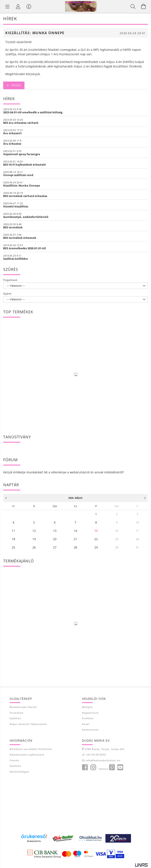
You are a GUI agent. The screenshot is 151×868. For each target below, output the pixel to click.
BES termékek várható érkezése (25, 196)
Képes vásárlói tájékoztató (28, 724)
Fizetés (14, 760)
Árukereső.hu (34, 841)
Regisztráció (90, 713)
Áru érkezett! (12, 133)
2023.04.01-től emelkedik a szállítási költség (33, 112)
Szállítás (15, 718)
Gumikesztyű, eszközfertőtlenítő (26, 217)
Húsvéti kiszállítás (16, 206)
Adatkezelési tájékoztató (27, 755)
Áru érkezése (12, 144)
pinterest (112, 767)
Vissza (16, 85)
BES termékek (13, 227)
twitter (104, 769)
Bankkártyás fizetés (23, 707)
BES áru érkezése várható (21, 123)
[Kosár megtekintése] (144, 6)
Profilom (88, 718)
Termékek (17, 713)
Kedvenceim (90, 730)
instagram (93, 767)
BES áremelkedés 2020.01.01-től (24, 248)
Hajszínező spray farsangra (22, 154)
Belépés (87, 707)
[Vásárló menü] (29, 6)
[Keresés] (133, 6)
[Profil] (18, 6)
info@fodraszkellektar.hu (103, 760)
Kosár (86, 724)
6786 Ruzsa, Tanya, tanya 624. (105, 749)
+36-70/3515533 (96, 755)
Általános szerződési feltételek (31, 749)
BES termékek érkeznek (20, 238)
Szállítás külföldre (16, 259)
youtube (120, 767)
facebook (85, 767)
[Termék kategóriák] (7, 6)
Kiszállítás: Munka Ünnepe (22, 185)
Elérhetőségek (19, 772)
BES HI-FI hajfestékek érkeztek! (25, 165)
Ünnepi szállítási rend (18, 175)
